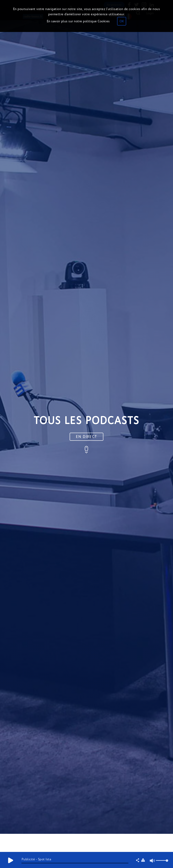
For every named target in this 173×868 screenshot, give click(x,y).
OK (122, 21)
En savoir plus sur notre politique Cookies (78, 21)
